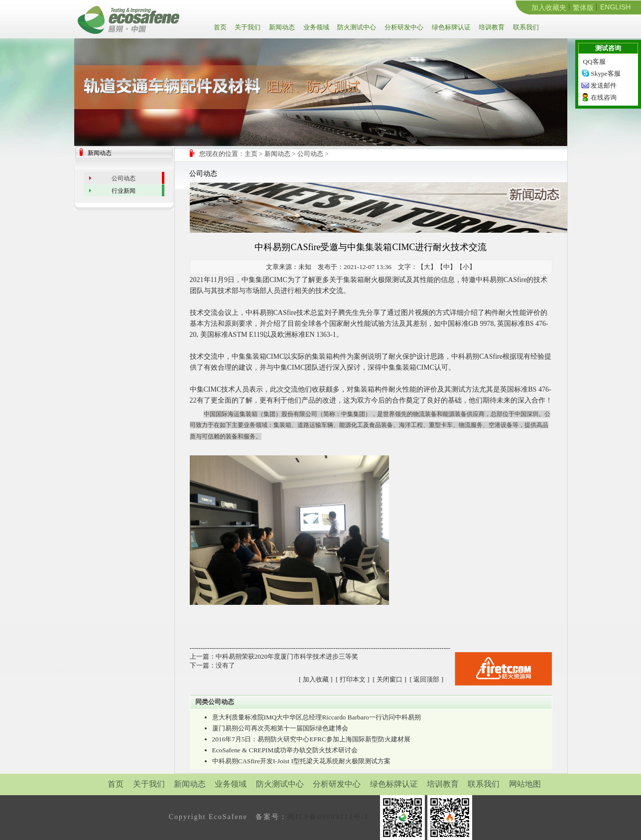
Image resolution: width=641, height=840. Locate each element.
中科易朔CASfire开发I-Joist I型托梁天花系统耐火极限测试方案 (302, 761)
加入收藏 (316, 679)
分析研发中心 (403, 27)
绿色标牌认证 (450, 27)
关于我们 (247, 27)
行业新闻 (124, 191)
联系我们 (525, 27)
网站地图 (525, 784)
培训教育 (491, 27)
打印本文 (353, 679)
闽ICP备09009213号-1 (328, 817)
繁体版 (583, 7)
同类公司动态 (215, 702)
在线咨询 (604, 97)
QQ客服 (594, 62)
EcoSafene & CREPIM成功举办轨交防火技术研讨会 (285, 750)
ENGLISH (615, 7)
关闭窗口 (389, 679)
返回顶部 (426, 679)
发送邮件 (604, 85)
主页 (251, 154)
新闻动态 (281, 27)
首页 (222, 27)
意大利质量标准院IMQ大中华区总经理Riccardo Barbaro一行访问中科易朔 (317, 717)
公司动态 (310, 154)
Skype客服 (605, 73)
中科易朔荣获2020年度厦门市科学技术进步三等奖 (287, 656)
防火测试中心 (356, 27)
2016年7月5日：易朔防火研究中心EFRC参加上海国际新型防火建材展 (311, 739)
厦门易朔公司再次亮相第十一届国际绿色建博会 (280, 728)
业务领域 (316, 27)
